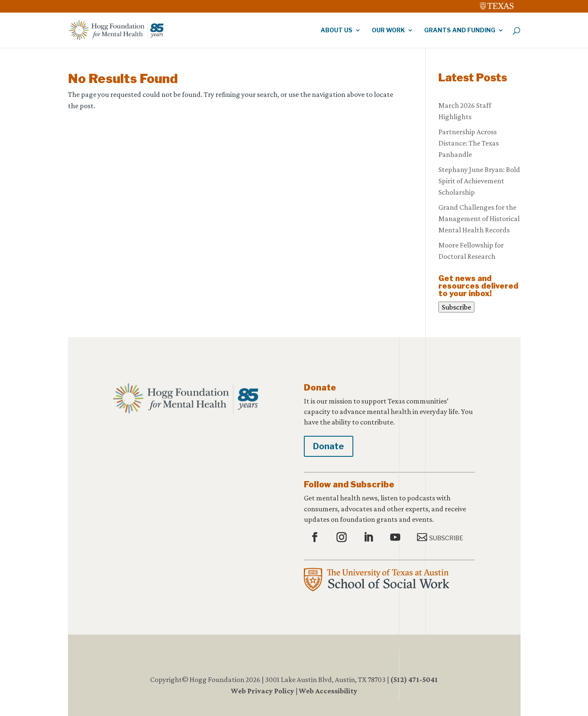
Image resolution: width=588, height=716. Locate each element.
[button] (316, 538)
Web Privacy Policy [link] (263, 691)
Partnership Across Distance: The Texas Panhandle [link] (469, 143)
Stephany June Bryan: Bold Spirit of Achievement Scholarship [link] (479, 181)
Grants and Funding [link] (460, 30)
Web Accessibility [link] (328, 691)
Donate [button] (329, 446)
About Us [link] (337, 30)
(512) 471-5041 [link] (414, 680)
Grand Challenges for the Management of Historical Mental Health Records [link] (479, 219)
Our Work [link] (388, 30)
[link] (497, 4)
